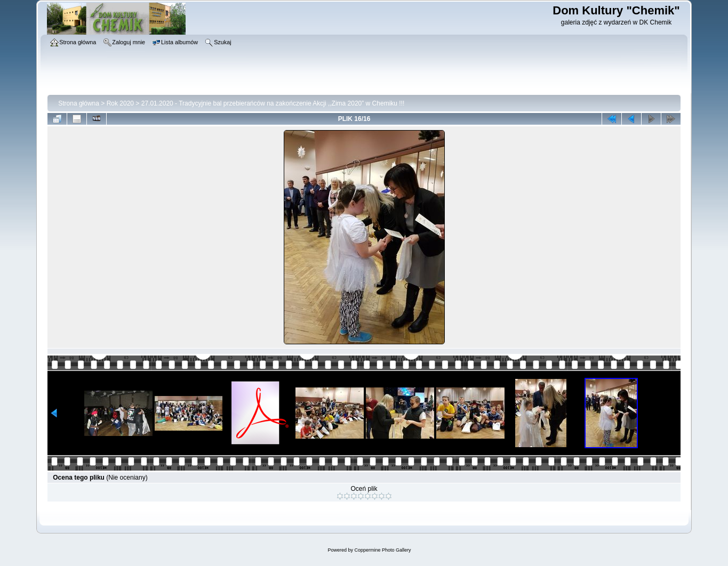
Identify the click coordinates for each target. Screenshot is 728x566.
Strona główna (79, 103)
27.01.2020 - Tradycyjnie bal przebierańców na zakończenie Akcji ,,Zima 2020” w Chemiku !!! (273, 103)
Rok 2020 (120, 103)
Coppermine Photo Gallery (382, 550)
